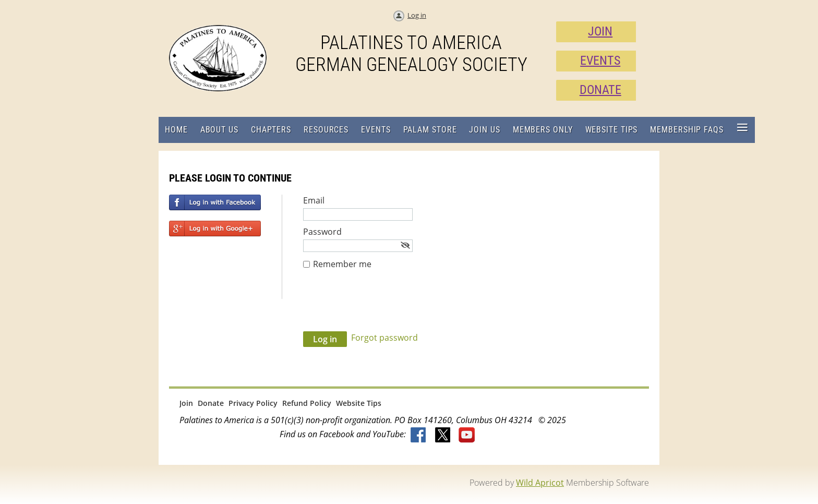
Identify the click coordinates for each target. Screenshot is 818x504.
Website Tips (359, 403)
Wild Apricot (540, 483)
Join (186, 403)
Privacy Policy (253, 403)
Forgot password (384, 338)
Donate (211, 403)
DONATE (600, 90)
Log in (417, 15)
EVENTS (600, 61)
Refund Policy (307, 403)
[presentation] (382, 306)
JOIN (600, 31)
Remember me (342, 264)
